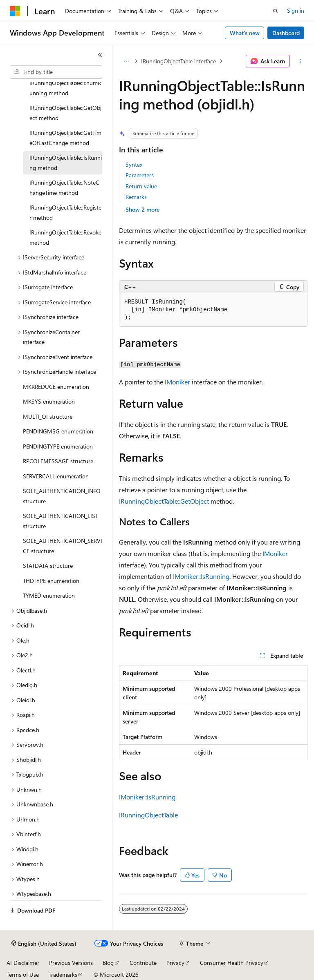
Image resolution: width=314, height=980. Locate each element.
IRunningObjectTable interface (178, 61)
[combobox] (56, 72)
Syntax (134, 164)
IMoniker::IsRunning (201, 576)
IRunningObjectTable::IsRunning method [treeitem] (66, 163)
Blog (108, 963)
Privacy (175, 963)
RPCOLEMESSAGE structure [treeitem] (58, 461)
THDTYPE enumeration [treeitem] (51, 581)
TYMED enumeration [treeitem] (49, 595)
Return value (141, 186)
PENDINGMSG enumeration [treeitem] (58, 431)
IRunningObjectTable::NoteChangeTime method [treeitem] (64, 188)
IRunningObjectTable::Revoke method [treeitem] (65, 237)
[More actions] (300, 61)
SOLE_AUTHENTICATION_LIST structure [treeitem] (61, 521)
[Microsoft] (15, 11)
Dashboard (286, 33)
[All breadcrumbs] (126, 61)
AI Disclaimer (23, 963)
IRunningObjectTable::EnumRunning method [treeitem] (65, 88)
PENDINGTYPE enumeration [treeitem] (58, 446)
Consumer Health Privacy (232, 963)
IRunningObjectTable (148, 815)
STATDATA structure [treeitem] (48, 566)
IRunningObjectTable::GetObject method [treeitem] (65, 113)
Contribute (143, 963)
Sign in (296, 10)
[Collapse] (100, 55)
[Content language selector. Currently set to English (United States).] (44, 944)
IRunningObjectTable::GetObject (164, 501)
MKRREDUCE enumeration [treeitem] (56, 387)
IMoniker (177, 382)
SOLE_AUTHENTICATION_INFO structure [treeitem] (62, 496)
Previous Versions (71, 963)
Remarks (136, 197)
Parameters (140, 175)
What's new (245, 33)
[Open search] (276, 11)
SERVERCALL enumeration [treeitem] (56, 476)
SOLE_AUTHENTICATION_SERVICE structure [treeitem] (63, 546)
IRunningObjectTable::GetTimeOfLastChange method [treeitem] (65, 138)
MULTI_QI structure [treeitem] (48, 416)
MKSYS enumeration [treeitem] (49, 401)
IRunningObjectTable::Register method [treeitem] (65, 212)
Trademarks (63, 974)
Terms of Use (23, 974)
